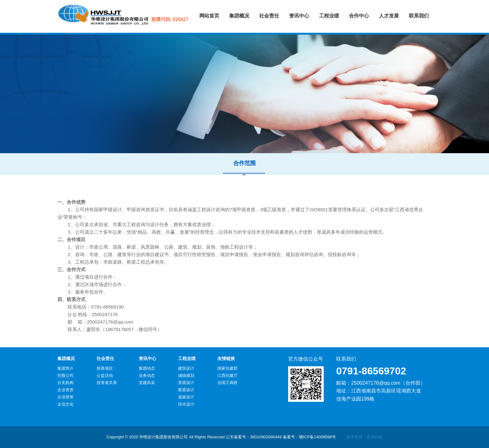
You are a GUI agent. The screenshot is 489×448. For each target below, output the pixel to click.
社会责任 (105, 358)
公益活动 (105, 375)
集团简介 (65, 368)
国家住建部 (228, 368)
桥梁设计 (186, 390)
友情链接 (226, 358)
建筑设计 (186, 368)
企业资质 (65, 390)
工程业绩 (187, 358)
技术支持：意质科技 (364, 437)
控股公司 (65, 375)
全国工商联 (228, 383)
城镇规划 (186, 375)
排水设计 (186, 404)
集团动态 (147, 368)
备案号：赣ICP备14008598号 (310, 437)
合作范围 (244, 163)
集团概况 (66, 358)
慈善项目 (105, 368)
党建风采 (147, 383)
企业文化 (65, 404)
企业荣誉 (65, 397)
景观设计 (186, 383)
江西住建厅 (228, 375)
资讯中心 (148, 358)
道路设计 (186, 397)
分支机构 (65, 383)
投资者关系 (107, 383)
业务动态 (147, 375)
